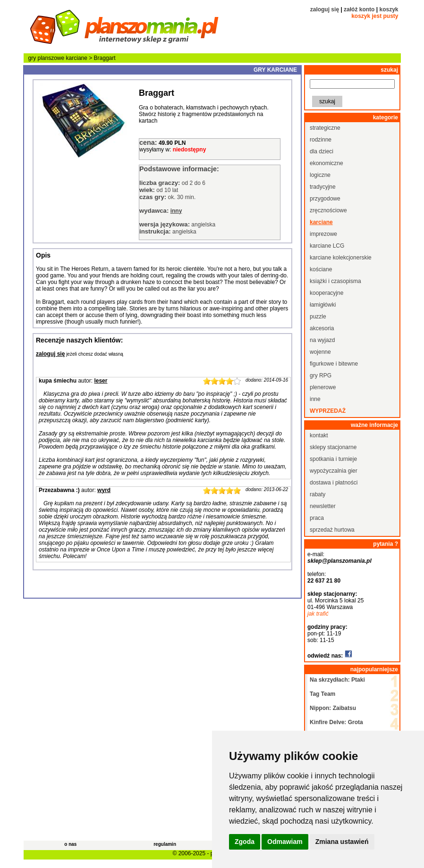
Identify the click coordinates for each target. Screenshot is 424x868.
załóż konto (359, 9)
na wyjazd (322, 340)
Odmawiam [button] (285, 842)
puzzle (318, 317)
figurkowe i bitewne (334, 364)
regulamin (165, 844)
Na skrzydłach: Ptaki (337, 680)
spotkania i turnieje (333, 459)
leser (101, 381)
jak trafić (318, 614)
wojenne (320, 352)
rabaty (318, 494)
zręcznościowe (328, 210)
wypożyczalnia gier (334, 471)
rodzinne (321, 140)
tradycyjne (323, 187)
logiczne (320, 175)
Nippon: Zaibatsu (333, 708)
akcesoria (322, 328)
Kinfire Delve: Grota (336, 722)
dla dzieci (322, 151)
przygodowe (325, 199)
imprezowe (323, 234)
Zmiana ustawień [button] (342, 842)
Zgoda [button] (245, 842)
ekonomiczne (326, 163)
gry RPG (321, 376)
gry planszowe (47, 58)
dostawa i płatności (334, 483)
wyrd (104, 490)
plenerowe (323, 387)
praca (317, 518)
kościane (321, 269)
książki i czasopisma (335, 281)
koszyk (389, 9)
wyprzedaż (328, 411)
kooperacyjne (326, 293)
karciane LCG (327, 246)
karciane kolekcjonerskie (341, 258)
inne (315, 399)
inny (176, 211)
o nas (70, 844)
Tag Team (322, 694)
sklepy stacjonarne (333, 447)
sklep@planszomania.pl (339, 561)
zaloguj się (325, 9)
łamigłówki (323, 305)
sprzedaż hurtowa (332, 530)
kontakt (319, 435)
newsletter (323, 506)
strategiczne (325, 128)
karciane (77, 58)
